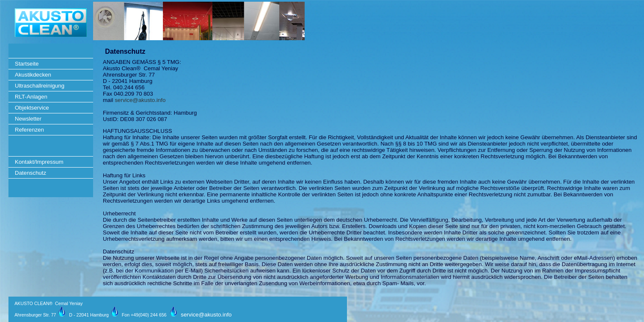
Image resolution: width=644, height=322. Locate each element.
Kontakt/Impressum (39, 162)
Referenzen (29, 130)
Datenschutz (30, 173)
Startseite (27, 64)
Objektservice (32, 108)
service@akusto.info (140, 100)
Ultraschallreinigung (40, 86)
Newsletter (28, 119)
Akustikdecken (33, 75)
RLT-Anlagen (31, 97)
